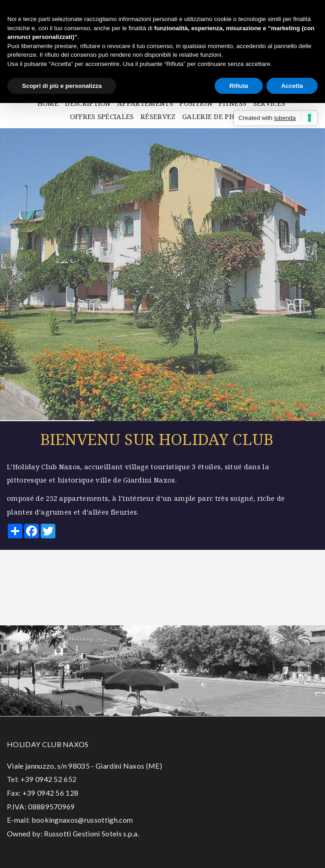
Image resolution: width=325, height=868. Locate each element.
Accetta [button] (292, 86)
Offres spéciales (102, 116)
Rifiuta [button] (239, 86)
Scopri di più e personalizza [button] (62, 86)
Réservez (158, 116)
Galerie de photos (217, 116)
